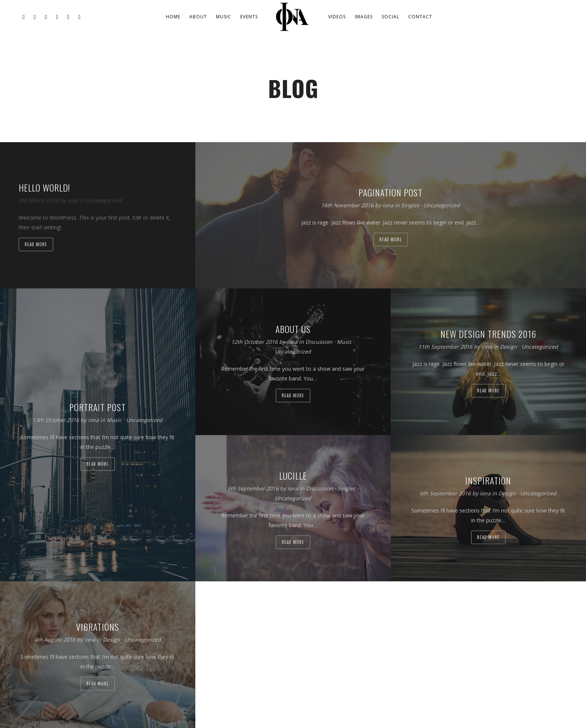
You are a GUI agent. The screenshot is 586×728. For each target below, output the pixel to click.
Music (224, 17)
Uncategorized (442, 205)
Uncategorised (104, 200)
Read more (36, 244)
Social (390, 17)
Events (249, 17)
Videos (337, 17)
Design (509, 347)
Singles (410, 205)
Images (364, 17)
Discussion (319, 342)
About (198, 17)
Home (173, 17)
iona (73, 200)
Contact (420, 17)
